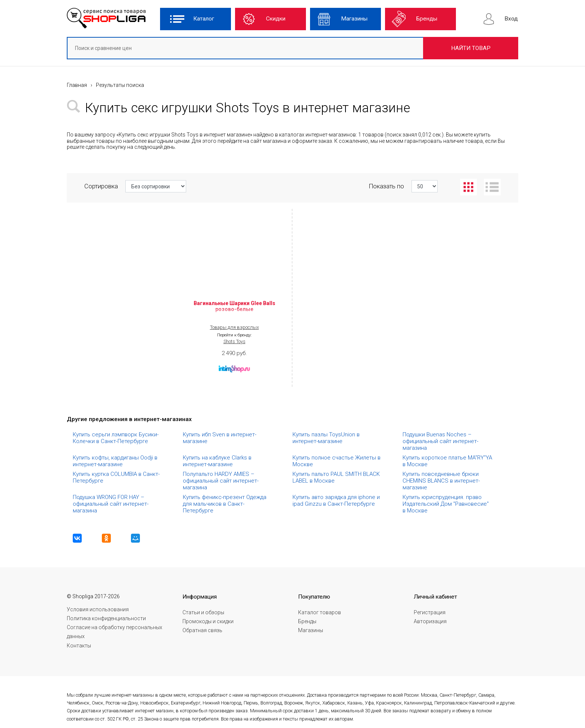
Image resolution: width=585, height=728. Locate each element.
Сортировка (135, 186)
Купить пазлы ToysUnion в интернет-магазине (327, 438)
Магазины (354, 19)
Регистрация (430, 612)
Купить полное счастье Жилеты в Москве (337, 461)
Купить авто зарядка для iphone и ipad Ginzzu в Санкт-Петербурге (337, 501)
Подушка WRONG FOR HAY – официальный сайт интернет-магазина (111, 504)
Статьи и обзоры (203, 612)
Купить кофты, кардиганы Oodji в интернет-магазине (116, 461)
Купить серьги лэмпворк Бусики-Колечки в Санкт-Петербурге (116, 438)
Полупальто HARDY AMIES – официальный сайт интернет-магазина (221, 481)
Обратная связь (202, 630)
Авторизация (430, 621)
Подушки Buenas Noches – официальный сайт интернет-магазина (440, 441)
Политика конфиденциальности (106, 618)
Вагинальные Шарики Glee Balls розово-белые (234, 306)
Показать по (403, 186)
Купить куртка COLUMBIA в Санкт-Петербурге (116, 477)
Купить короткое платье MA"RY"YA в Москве (448, 461)
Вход (511, 19)
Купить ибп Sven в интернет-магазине (220, 438)
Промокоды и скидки (208, 621)
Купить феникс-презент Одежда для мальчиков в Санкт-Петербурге (225, 504)
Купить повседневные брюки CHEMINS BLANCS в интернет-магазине (441, 481)
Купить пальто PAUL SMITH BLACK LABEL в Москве (337, 477)
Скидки (276, 19)
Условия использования (98, 609)
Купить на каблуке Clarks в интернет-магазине (218, 461)
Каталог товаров (320, 612)
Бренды (427, 19)
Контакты (79, 646)
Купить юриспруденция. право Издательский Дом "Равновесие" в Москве (446, 504)
